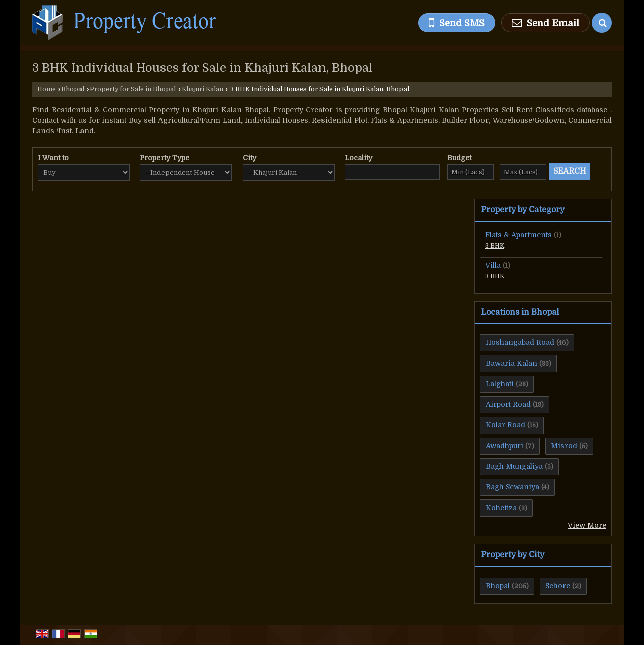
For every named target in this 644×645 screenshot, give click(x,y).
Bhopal (73, 89)
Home (47, 89)
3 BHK (495, 246)
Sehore (558, 586)
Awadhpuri (504, 446)
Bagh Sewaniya (512, 487)
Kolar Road (505, 425)
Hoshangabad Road (520, 342)
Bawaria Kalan (511, 363)
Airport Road (508, 404)
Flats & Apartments (518, 235)
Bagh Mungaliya (514, 466)
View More (587, 525)
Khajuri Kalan (203, 89)
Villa (493, 265)
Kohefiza (501, 508)
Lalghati (500, 384)
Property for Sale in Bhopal (133, 89)
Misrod (564, 446)
